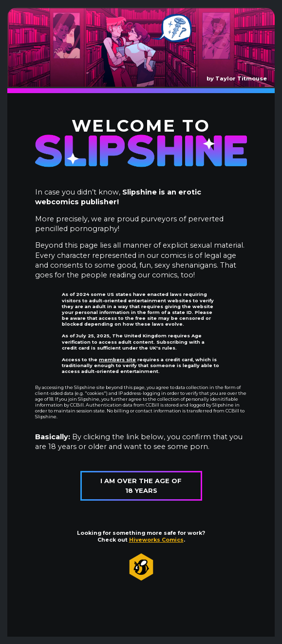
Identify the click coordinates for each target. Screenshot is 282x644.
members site (117, 360)
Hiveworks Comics (156, 540)
